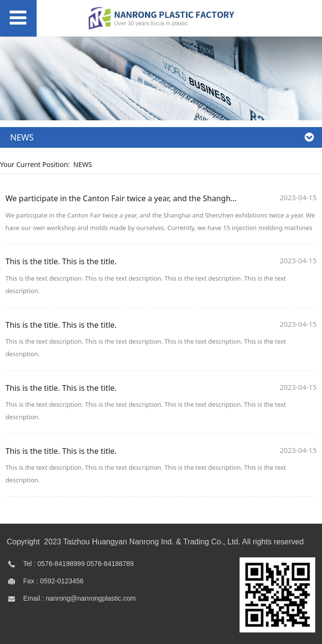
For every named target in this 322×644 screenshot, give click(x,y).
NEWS (83, 164)
